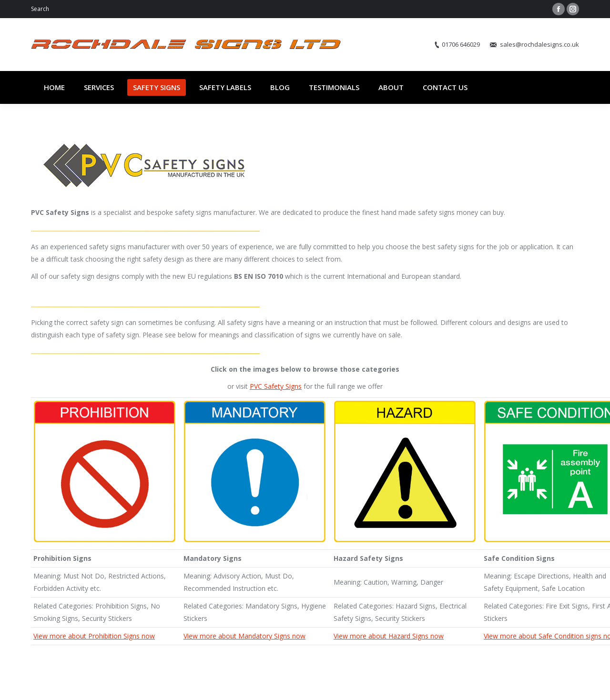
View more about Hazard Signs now (389, 636)
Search (40, 9)
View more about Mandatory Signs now (244, 636)
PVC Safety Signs (276, 386)
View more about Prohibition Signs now (94, 636)
